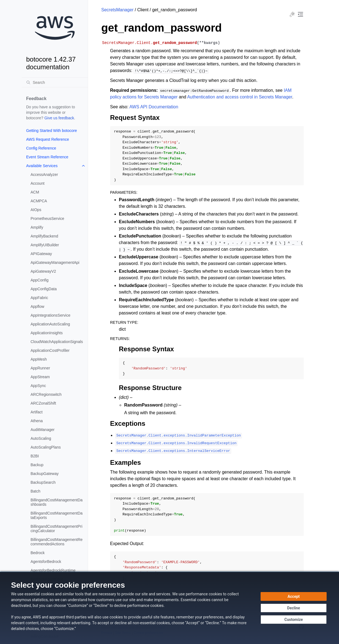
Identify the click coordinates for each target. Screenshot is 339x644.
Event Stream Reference (47, 157)
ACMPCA (39, 201)
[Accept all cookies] (294, 596)
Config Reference (41, 148)
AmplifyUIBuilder (45, 245)
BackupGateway (45, 474)
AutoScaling (41, 438)
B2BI (35, 456)
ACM (35, 192)
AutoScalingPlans (46, 447)
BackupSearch (43, 482)
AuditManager (43, 430)
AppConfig (39, 280)
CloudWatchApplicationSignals (57, 342)
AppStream (40, 377)
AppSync (38, 386)
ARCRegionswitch (46, 394)
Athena (37, 421)
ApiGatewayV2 (43, 271)
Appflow (37, 306)
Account (38, 183)
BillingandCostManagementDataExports (57, 515)
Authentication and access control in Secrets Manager (240, 97)
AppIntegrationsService (50, 315)
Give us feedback (59, 118)
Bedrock (38, 553)
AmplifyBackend (44, 236)
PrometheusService (47, 219)
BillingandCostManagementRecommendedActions (57, 542)
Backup (37, 465)
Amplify (37, 227)
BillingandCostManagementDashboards (57, 502)
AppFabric (39, 298)
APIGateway (41, 254)
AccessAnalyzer (44, 175)
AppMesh (39, 359)
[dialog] (169, 608)
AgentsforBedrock (46, 562)
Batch (35, 491)
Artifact (37, 412)
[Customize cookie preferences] (294, 620)
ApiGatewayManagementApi (55, 262)
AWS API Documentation (154, 107)
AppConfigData (44, 289)
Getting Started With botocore (51, 131)
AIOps (36, 210)
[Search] (55, 82)
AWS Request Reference (48, 139)
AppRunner (40, 368)
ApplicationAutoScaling (50, 324)
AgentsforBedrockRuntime (53, 570)
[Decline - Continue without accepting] (294, 608)
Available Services (42, 166)
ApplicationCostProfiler (50, 350)
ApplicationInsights (47, 333)
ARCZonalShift (43, 403)
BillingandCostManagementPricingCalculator (56, 529)
